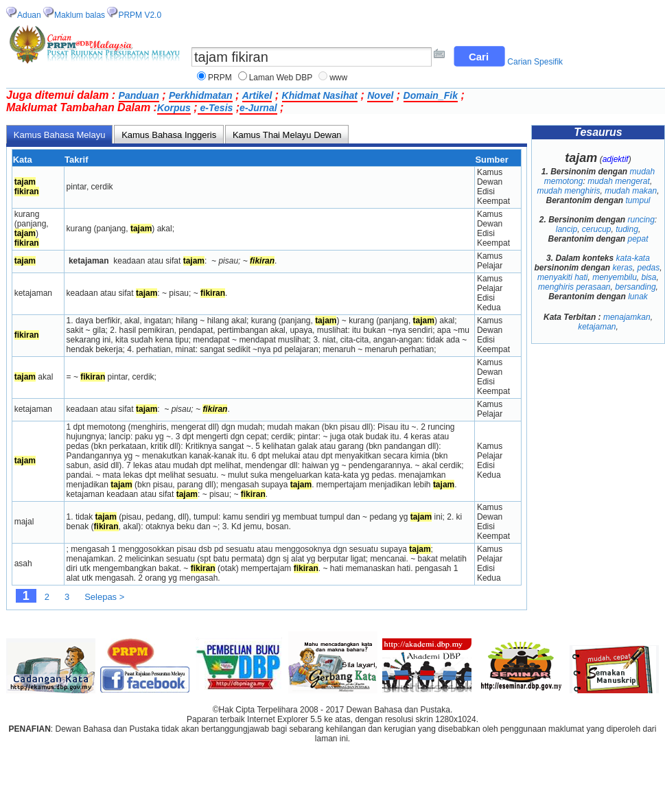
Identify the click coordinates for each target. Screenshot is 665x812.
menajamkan (627, 317)
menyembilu (615, 277)
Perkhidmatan (201, 95)
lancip (567, 229)
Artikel (257, 95)
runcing (641, 220)
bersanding (635, 287)
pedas (648, 268)
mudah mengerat (619, 181)
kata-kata (633, 258)
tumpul (638, 200)
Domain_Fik (431, 95)
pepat (638, 239)
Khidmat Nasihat (320, 95)
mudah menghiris (568, 191)
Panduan (139, 95)
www (338, 78)
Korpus (174, 108)
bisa (649, 277)
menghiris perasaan (574, 287)
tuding (627, 229)
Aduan (29, 15)
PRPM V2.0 (140, 15)
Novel (380, 95)
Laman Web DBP (281, 78)
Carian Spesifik (535, 62)
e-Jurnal (258, 108)
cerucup (597, 229)
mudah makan (631, 191)
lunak (638, 297)
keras (622, 268)
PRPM (220, 78)
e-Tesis (215, 108)
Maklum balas (80, 15)
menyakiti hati (562, 277)
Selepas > (104, 597)
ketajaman (597, 327)
